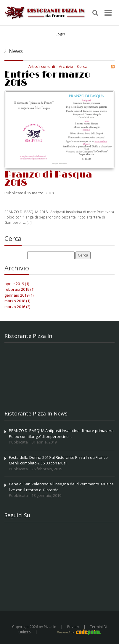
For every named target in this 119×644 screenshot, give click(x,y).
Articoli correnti (42, 66)
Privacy (73, 627)
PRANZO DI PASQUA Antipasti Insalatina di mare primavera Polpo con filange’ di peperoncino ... (61, 433)
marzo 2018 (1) (17, 301)
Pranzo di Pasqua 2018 (48, 179)
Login (60, 34)
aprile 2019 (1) (17, 284)
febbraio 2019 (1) (19, 289)
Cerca (82, 66)
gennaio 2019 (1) (19, 295)
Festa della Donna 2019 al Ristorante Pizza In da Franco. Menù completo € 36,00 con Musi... (59, 460)
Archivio (66, 66)
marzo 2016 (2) (17, 307)
